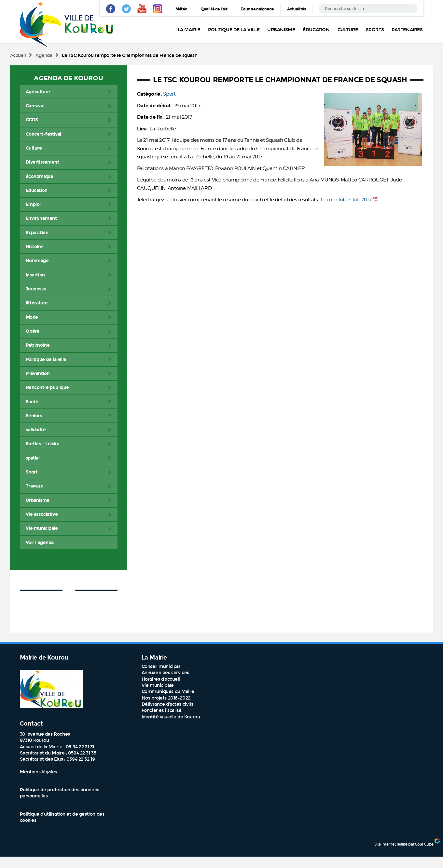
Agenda (44, 55)
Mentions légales (38, 772)
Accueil (18, 55)
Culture (348, 30)
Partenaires (407, 30)
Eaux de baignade (257, 9)
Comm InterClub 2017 (346, 200)
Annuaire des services (165, 673)
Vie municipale (158, 685)
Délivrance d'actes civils (167, 704)
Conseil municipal (161, 667)
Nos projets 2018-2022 (166, 698)
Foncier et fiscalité (162, 710)
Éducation (316, 30)
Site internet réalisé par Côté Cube (404, 844)
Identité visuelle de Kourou (171, 717)
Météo (181, 9)
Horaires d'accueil (161, 679)
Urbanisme (281, 30)
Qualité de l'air (214, 9)
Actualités (297, 9)
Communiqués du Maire (168, 692)
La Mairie (189, 30)
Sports (375, 30)
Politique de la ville (234, 30)
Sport (169, 94)
